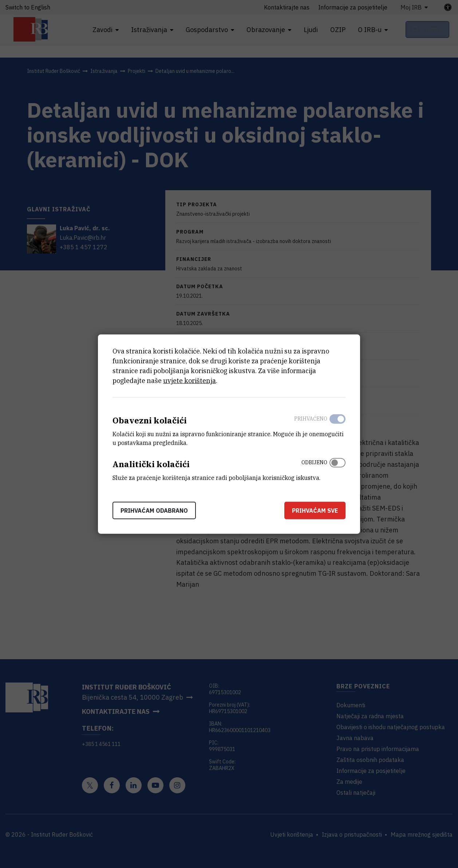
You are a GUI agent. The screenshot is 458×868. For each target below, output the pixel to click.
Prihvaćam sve (315, 510)
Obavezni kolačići (150, 420)
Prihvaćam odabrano (154, 510)
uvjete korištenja (189, 381)
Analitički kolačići (151, 464)
